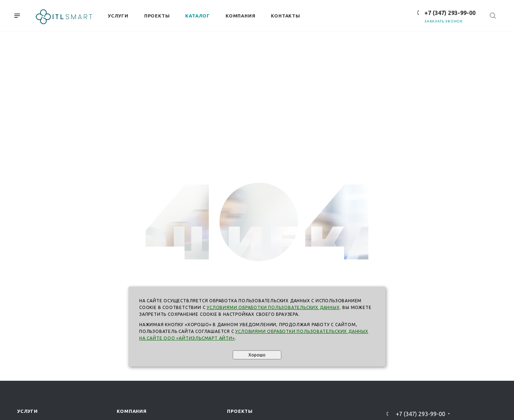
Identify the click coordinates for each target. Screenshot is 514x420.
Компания (132, 411)
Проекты (240, 411)
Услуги (27, 411)
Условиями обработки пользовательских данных (273, 307)
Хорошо (257, 355)
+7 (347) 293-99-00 (450, 13)
